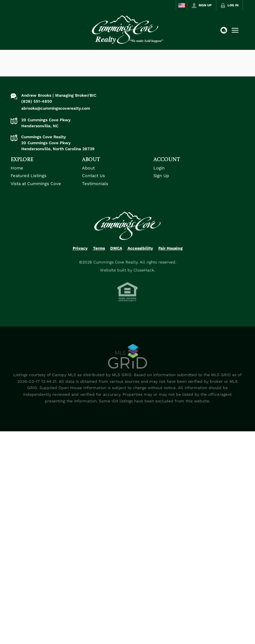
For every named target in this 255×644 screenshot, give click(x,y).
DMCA (116, 248)
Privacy (80, 248)
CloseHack (144, 270)
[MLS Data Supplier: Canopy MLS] (128, 357)
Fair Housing (170, 248)
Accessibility (140, 248)
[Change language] (182, 5)
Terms (99, 248)
